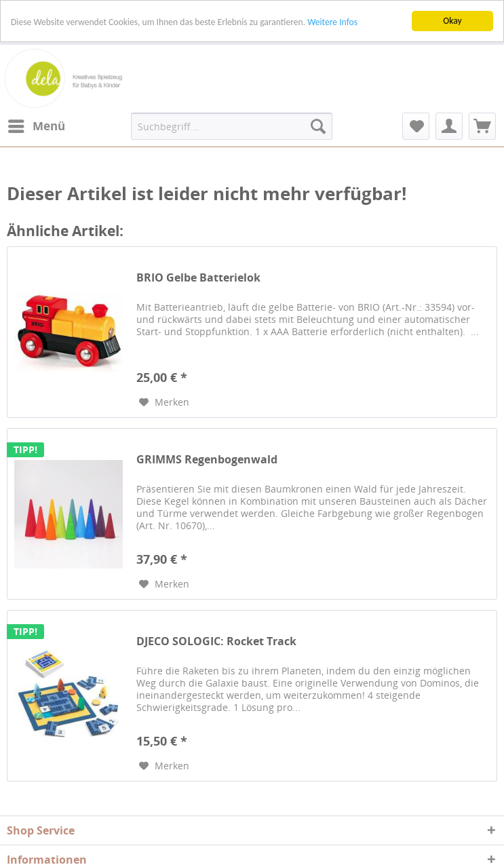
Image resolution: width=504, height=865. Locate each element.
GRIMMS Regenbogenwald (207, 460)
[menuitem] (36, 126)
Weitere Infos (332, 22)
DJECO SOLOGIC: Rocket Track (216, 641)
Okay (452, 21)
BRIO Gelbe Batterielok (198, 278)
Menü (37, 124)
